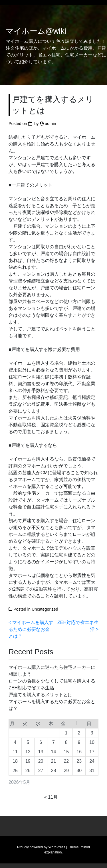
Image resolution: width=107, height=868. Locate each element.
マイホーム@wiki (36, 31)
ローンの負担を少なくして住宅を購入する (52, 681)
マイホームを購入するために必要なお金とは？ (31, 629)
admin (50, 124)
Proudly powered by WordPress (41, 847)
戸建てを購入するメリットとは (41, 695)
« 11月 (51, 797)
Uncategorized (45, 609)
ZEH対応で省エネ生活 (31, 688)
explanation (53, 852)
